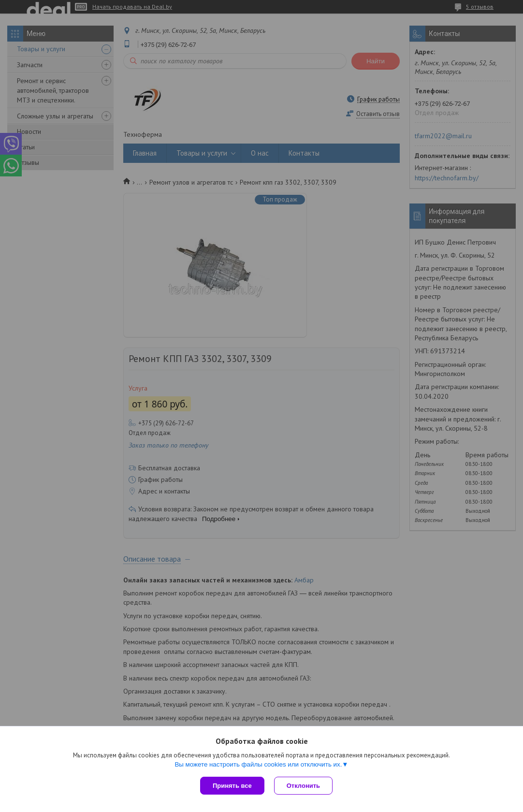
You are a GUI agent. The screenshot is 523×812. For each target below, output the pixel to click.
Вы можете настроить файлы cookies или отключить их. (258, 764)
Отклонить (303, 786)
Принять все (232, 786)
